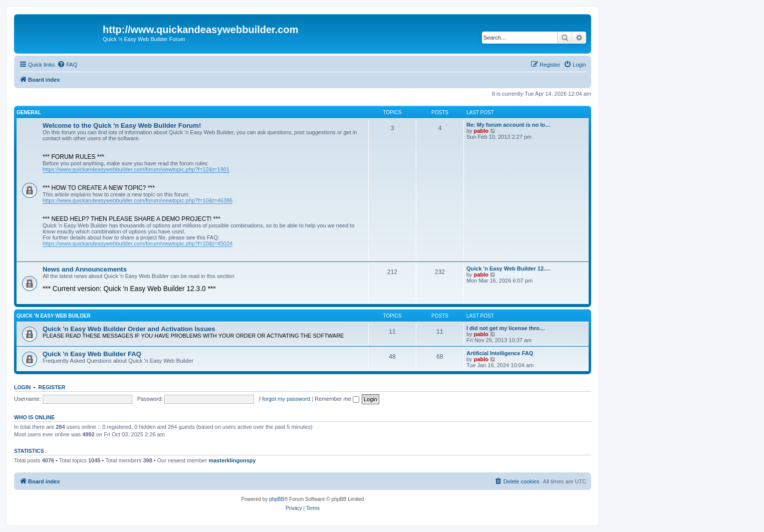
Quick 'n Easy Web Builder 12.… (508, 269)
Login (22, 387)
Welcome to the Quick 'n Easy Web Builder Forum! (122, 125)
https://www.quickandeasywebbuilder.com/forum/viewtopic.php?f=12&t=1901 (136, 169)
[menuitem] (67, 65)
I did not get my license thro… (506, 328)
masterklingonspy (232, 460)
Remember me (337, 399)
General (29, 112)
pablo (481, 131)
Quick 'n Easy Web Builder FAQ (92, 354)
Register (52, 387)
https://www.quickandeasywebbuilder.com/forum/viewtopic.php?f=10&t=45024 (138, 243)
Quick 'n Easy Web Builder (54, 316)
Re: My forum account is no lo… (508, 125)
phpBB (277, 499)
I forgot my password (285, 399)
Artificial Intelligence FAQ (500, 353)
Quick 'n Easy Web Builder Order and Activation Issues (129, 329)
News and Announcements (85, 269)
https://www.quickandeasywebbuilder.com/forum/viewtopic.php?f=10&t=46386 (138, 200)
